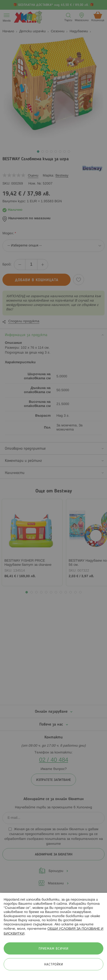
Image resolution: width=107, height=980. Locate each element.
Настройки (54, 965)
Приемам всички (53, 949)
